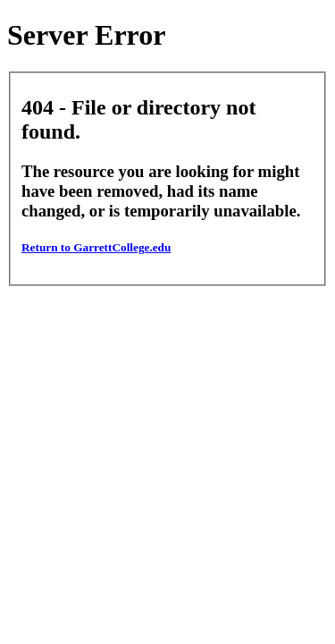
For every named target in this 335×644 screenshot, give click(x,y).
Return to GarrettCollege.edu (96, 247)
